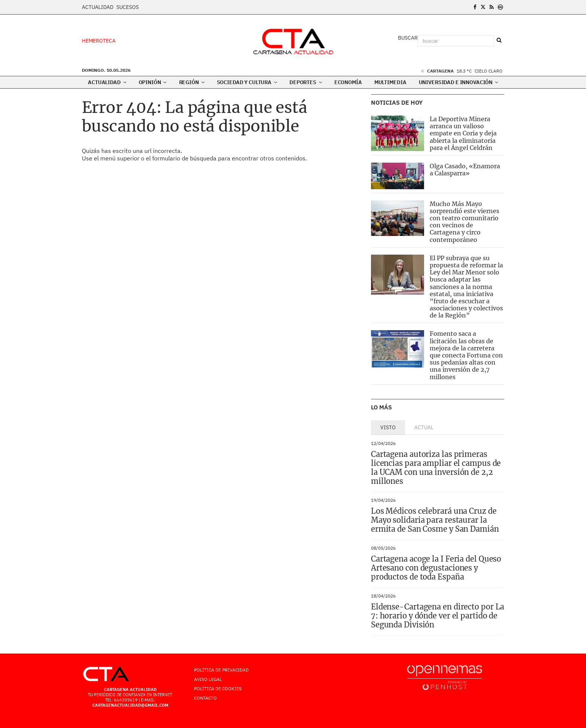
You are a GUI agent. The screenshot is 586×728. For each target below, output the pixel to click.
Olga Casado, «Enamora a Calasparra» (465, 170)
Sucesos (128, 7)
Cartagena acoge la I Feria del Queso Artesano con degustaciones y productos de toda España (436, 568)
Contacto (205, 698)
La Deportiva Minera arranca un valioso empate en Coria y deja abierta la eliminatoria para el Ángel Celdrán (463, 133)
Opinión (153, 82)
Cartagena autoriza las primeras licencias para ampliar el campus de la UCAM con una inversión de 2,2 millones (436, 468)
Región (192, 82)
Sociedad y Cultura (247, 82)
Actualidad (98, 7)
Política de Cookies (218, 689)
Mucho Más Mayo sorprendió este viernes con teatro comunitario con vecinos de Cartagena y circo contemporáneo (464, 222)
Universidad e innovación (458, 82)
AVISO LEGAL (208, 679)
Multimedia (390, 82)
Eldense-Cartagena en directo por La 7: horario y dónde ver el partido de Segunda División (438, 616)
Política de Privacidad (221, 670)
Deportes (306, 82)
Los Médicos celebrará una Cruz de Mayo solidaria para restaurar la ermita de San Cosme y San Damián (435, 520)
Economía (348, 82)
